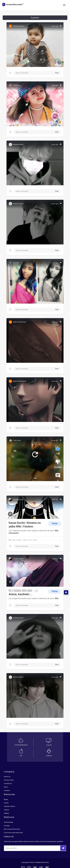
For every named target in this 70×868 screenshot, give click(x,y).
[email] (19, 848)
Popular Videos (10, 806)
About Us (7, 777)
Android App (9, 822)
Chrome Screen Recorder (13, 833)
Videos (6, 810)
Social (6, 803)
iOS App (7, 826)
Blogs (6, 799)
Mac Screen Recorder (12, 829)
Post (57, 73)
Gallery (6, 813)
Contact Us (8, 783)
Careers (7, 790)
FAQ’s (6, 787)
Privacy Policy (9, 780)
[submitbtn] (63, 848)
